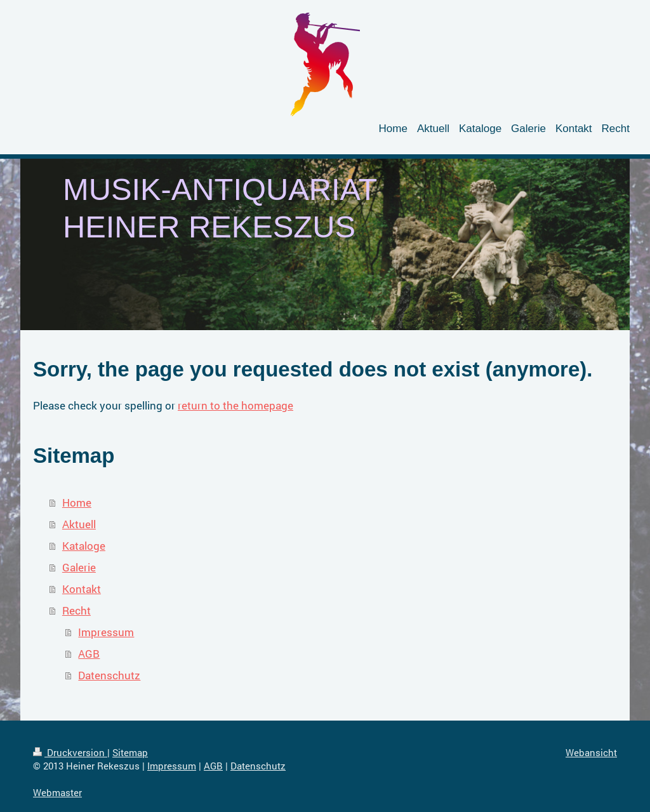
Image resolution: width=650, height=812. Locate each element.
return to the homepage (235, 405)
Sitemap (130, 752)
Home (77, 503)
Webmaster (57, 792)
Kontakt (82, 589)
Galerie (79, 567)
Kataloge (84, 546)
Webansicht (591, 752)
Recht (76, 610)
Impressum (106, 632)
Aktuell (79, 524)
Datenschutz (109, 675)
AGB (89, 654)
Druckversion (70, 752)
